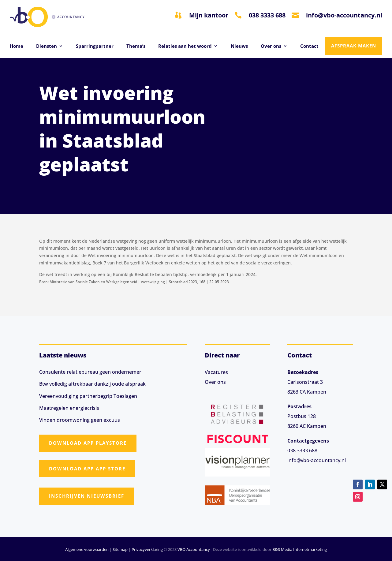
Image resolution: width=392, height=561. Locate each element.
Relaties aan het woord (185, 46)
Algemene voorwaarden (87, 549)
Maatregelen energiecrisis (69, 408)
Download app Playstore (88, 443)
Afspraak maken (354, 46)
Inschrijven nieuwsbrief (87, 496)
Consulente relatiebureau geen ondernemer (90, 372)
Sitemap (120, 549)
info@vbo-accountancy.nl (344, 15)
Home (17, 46)
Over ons (271, 46)
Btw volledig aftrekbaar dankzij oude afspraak (92, 384)
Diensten (47, 46)
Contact (309, 46)
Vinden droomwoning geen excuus (80, 420)
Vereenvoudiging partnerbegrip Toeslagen (88, 396)
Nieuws (239, 46)
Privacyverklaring (147, 549)
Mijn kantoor (209, 15)
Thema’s (136, 46)
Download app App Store (87, 469)
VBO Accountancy (194, 549)
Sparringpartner (95, 46)
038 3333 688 (267, 15)
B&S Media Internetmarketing (300, 549)
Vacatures (216, 372)
